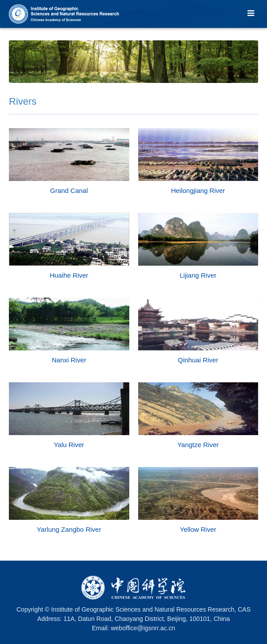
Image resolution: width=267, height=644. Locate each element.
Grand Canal (69, 190)
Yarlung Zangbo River (69, 529)
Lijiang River (198, 275)
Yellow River (198, 529)
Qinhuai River (198, 360)
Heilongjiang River (198, 190)
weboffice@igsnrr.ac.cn (143, 628)
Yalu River (69, 445)
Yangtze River (198, 445)
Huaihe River (69, 275)
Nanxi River (69, 360)
